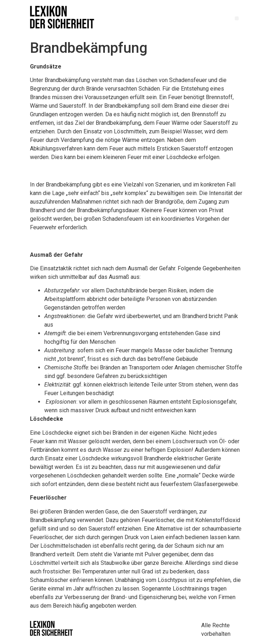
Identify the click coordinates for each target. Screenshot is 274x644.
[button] (237, 18)
